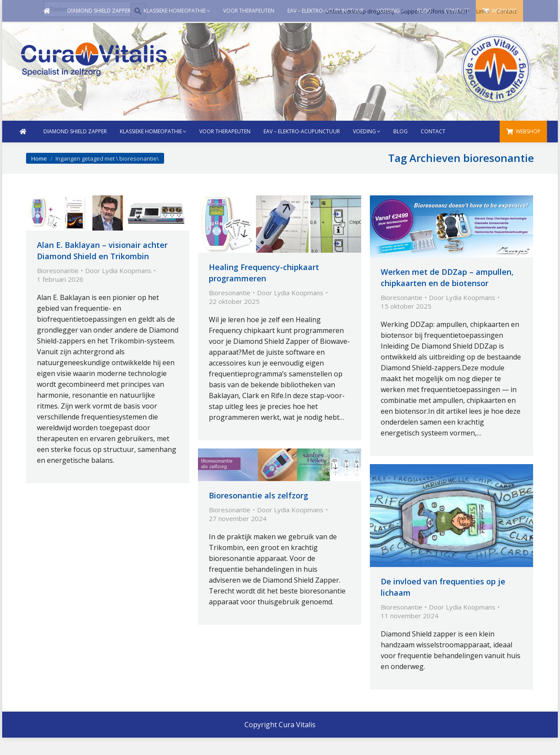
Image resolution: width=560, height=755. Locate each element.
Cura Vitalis (297, 725)
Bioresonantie (58, 270)
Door (118, 270)
